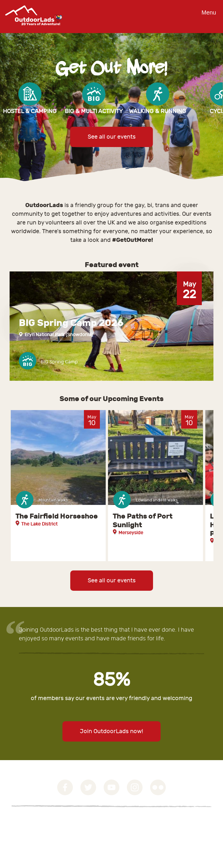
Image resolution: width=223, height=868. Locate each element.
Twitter (88, 787)
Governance (25, 820)
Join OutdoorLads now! (111, 731)
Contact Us (23, 834)
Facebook (65, 787)
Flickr (158, 787)
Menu (209, 12)
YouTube (111, 787)
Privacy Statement (32, 827)
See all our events (112, 137)
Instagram (135, 787)
